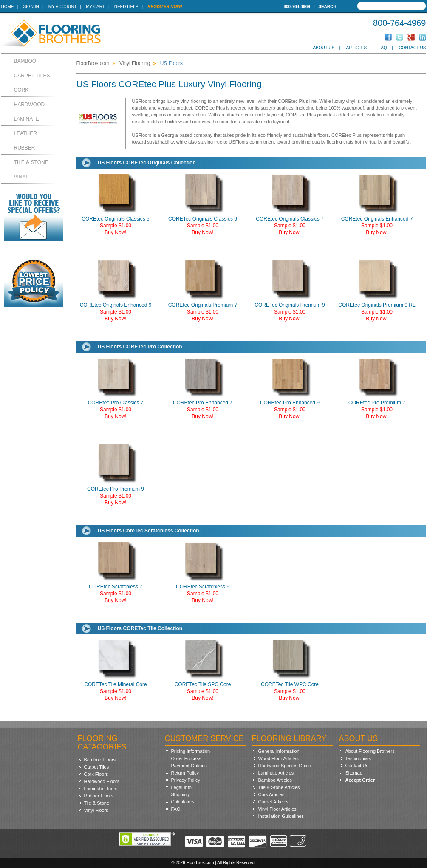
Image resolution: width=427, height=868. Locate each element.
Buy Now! (115, 232)
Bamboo (25, 61)
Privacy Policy (186, 780)
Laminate (27, 119)
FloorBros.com (93, 63)
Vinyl (21, 177)
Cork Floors (96, 774)
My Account (62, 7)
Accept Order (360, 780)
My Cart (95, 7)
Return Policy (185, 773)
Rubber (25, 148)
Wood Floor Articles (279, 758)
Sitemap (354, 773)
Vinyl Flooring (135, 63)
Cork (21, 90)
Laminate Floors (101, 789)
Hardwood (30, 105)
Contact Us (412, 48)
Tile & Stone (31, 162)
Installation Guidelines (281, 816)
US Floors (171, 63)
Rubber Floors (99, 796)
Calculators (183, 802)
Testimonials (358, 758)
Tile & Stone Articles (279, 787)
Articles (356, 48)
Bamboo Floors (100, 760)
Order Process (186, 758)
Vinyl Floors (96, 810)
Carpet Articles (274, 802)
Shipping (180, 794)
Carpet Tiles (32, 76)
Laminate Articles (276, 773)
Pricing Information (191, 751)
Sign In (31, 7)
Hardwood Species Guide (285, 766)
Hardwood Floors (102, 781)
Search (327, 7)
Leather (25, 133)
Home (8, 7)
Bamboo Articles (275, 780)
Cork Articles (271, 794)
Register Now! (165, 7)
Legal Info (181, 787)
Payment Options (189, 766)
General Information (279, 751)
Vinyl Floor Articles (277, 809)
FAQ (383, 48)
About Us (324, 48)
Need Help (126, 7)
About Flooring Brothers (370, 751)
